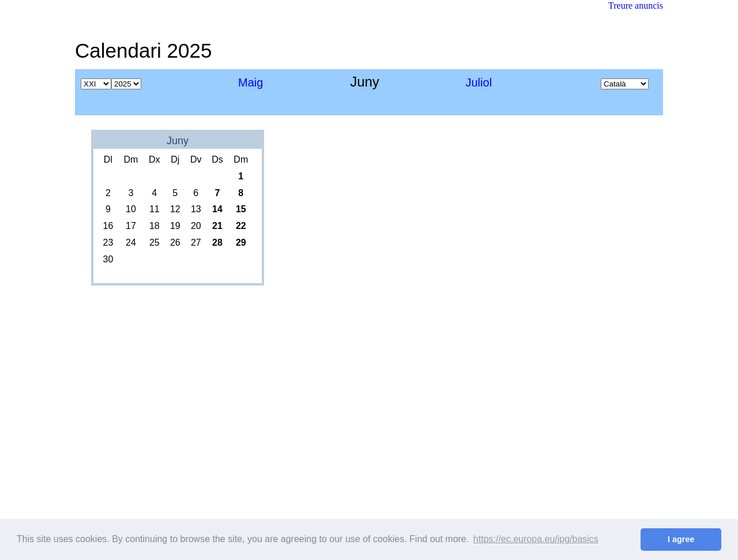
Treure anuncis (636, 5)
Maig (251, 82)
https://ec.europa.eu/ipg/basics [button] (536, 539)
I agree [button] (681, 539)
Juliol (479, 82)
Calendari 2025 (143, 50)
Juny (178, 141)
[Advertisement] (453, 43)
